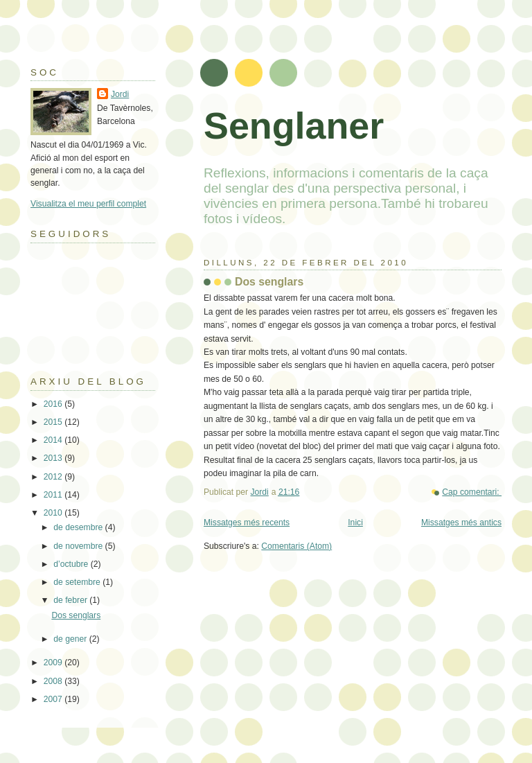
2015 (54, 422)
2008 (54, 681)
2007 (54, 699)
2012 (54, 477)
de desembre (79, 527)
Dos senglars (269, 282)
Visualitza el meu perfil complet (88, 204)
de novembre (79, 546)
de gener (71, 639)
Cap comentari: (472, 492)
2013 (54, 458)
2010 (54, 513)
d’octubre (72, 564)
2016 (54, 404)
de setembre (78, 582)
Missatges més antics (461, 523)
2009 (54, 663)
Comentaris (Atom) (296, 546)
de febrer (71, 600)
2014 (54, 440)
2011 (54, 495)
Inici (355, 523)
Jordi (120, 94)
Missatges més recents (247, 523)
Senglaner (294, 125)
